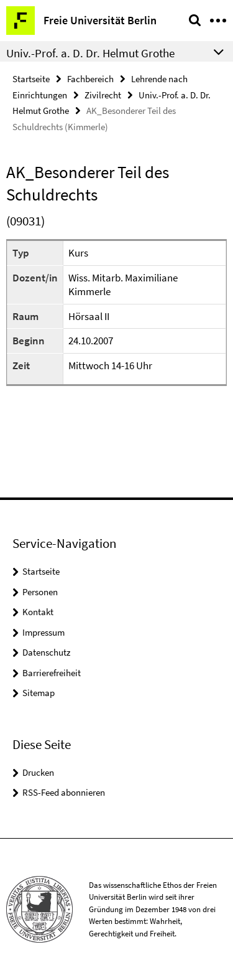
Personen (40, 592)
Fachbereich (90, 79)
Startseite (31, 79)
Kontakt (38, 612)
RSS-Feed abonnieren (64, 792)
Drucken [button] (38, 772)
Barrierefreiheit (52, 673)
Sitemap (39, 693)
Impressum (43, 632)
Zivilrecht (103, 95)
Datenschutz (46, 652)
